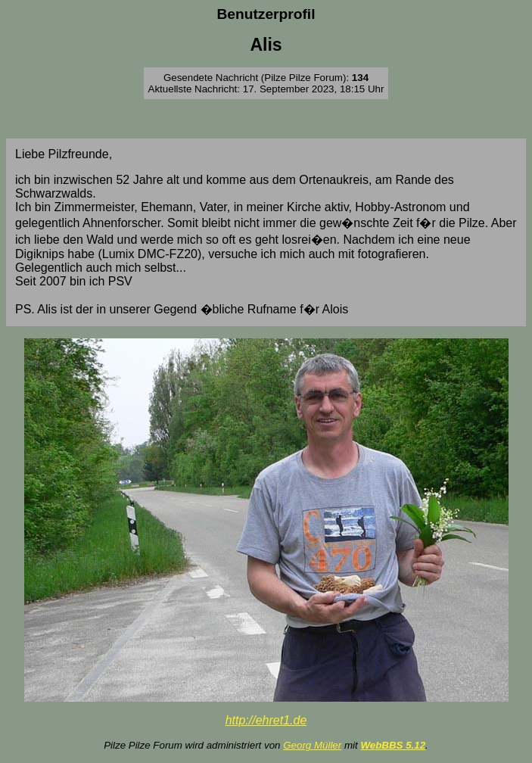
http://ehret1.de (266, 720)
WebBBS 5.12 (393, 745)
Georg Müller (312, 745)
